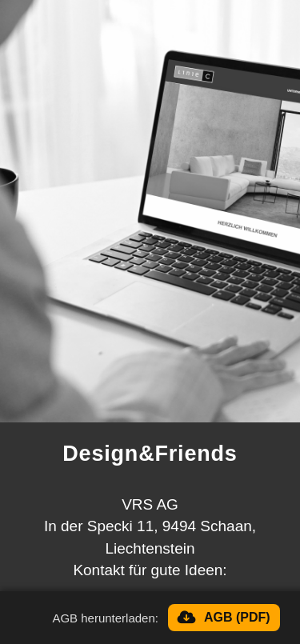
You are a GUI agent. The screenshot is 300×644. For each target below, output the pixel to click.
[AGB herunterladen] (224, 618)
